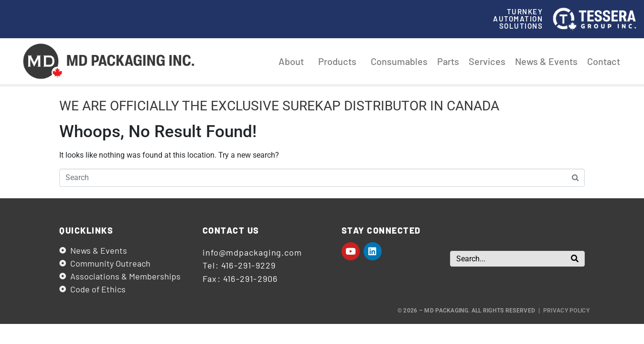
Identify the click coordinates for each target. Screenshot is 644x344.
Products (340, 61)
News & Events (546, 61)
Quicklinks (86, 230)
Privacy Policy (566, 311)
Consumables (399, 61)
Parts (448, 61)
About (294, 61)
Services (487, 61)
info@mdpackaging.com (252, 252)
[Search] (575, 259)
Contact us (231, 230)
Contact (604, 61)
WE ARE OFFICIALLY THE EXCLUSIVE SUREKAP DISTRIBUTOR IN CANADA (279, 106)
